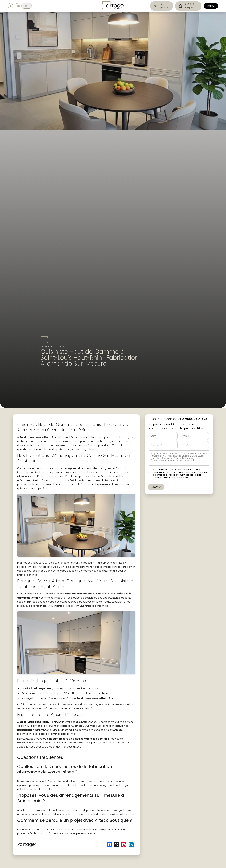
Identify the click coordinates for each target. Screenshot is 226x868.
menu (211, 6)
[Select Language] (27, 6)
